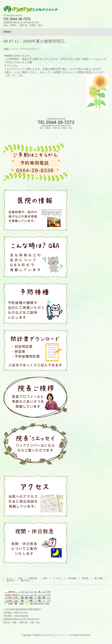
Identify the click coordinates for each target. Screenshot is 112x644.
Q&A (45, 578)
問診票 (85, 578)
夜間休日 (11, 581)
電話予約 (25, 581)
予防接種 (72, 578)
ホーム (9, 578)
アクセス (58, 578)
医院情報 (33, 578)
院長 (21, 578)
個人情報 (99, 578)
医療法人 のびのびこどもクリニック (52, 635)
